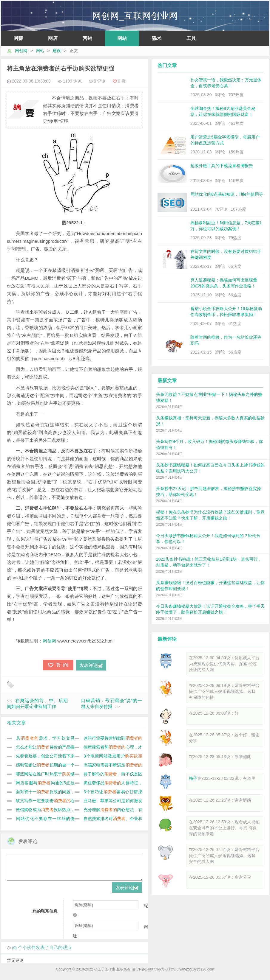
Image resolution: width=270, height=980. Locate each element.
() (58, 665)
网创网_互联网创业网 (135, 16)
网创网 (21, 51)
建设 (57, 51)
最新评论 (167, 639)
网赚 (18, 38)
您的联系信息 (45, 916)
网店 (53, 38)
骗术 (157, 38)
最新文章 (167, 381)
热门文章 (167, 65)
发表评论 (91, 665)
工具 (191, 38)
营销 (87, 38)
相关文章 (16, 723)
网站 (122, 38)
